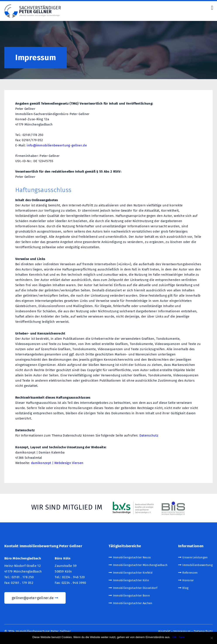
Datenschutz (149, 435)
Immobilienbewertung (197, 565)
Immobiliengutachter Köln (131, 580)
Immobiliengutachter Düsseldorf (135, 588)
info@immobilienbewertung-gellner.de (57, 145)
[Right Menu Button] (212, 8)
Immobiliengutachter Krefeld (133, 573)
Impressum (182, 631)
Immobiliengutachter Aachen (133, 603)
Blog (185, 588)
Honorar (188, 580)
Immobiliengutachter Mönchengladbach (140, 565)
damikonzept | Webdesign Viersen (57, 463)
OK (175, 637)
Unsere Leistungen (195, 557)
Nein (182, 637)
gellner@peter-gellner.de (35, 598)
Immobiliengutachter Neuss (132, 557)
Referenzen (190, 573)
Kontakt (164, 631)
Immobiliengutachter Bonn (131, 596)
